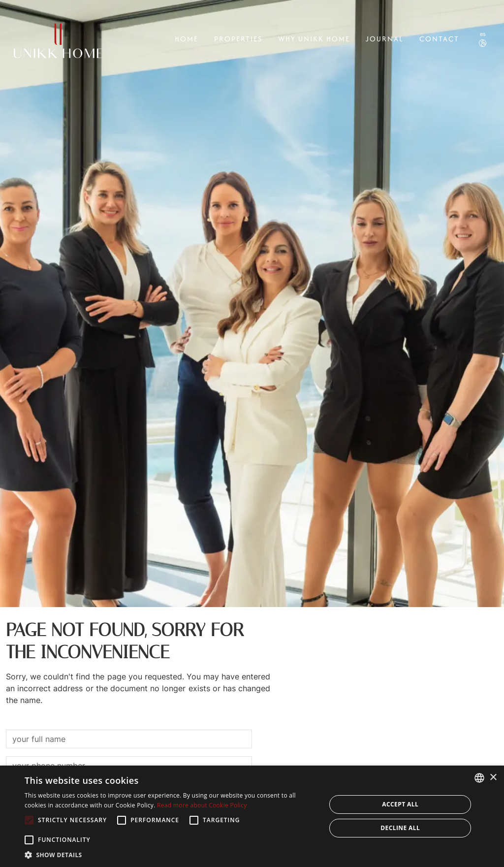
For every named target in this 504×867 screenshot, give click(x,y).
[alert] (252, 816)
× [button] (493, 778)
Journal (385, 39)
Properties (238, 39)
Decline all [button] (400, 828)
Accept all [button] (400, 804)
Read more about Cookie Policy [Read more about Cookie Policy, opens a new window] (202, 805)
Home (187, 39)
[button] (171, 855)
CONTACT (439, 39)
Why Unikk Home (314, 39)
